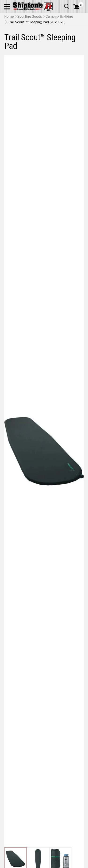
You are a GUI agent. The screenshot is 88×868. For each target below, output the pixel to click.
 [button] (67, 6)
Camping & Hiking (59, 16)
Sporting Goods (30, 16)
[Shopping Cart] (79, 7)
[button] (7, 6)
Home (9, 16)
